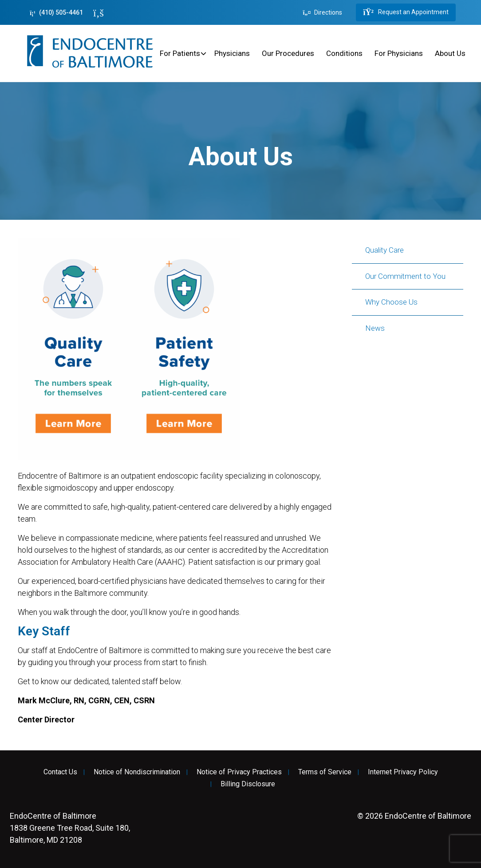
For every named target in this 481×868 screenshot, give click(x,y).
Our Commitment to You (405, 276)
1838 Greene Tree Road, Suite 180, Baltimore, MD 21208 (70, 828)
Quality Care (384, 250)
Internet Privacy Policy (403, 772)
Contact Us (60, 772)
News (375, 328)
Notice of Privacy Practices (239, 772)
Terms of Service (325, 772)
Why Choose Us (391, 302)
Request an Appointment (406, 12)
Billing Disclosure (248, 784)
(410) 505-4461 (56, 13)
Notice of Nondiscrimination (137, 772)
